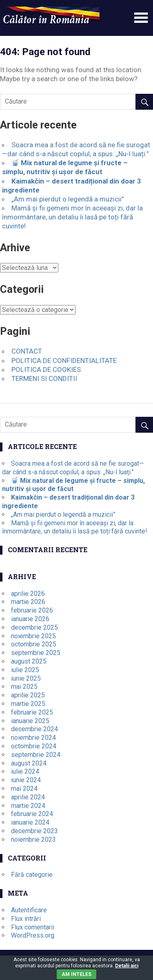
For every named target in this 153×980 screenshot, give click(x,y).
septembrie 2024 (36, 755)
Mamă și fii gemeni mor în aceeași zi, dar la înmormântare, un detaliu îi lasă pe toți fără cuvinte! (72, 217)
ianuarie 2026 (30, 619)
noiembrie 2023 (33, 840)
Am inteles (76, 974)
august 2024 (29, 763)
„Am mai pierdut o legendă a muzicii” (68, 199)
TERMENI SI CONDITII (44, 378)
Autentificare (29, 910)
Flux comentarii (33, 927)
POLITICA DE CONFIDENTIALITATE (64, 361)
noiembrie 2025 (33, 636)
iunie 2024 (26, 780)
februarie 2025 (32, 712)
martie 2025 (28, 704)
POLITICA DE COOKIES (46, 369)
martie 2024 (28, 806)
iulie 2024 (25, 771)
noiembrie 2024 (33, 738)
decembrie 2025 (34, 627)
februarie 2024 (32, 814)
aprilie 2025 (28, 695)
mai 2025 (24, 687)
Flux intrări (26, 919)
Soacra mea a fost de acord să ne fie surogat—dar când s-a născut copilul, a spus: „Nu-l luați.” (73, 468)
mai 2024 (24, 789)
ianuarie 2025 (30, 721)
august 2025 (29, 661)
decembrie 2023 (34, 831)
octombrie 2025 (34, 644)
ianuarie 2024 (30, 822)
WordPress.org (33, 935)
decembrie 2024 (34, 729)
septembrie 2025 (36, 653)
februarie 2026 (32, 610)
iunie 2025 (26, 678)
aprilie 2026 (28, 594)
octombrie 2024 (34, 746)
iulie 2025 (25, 670)
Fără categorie (32, 875)
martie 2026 (28, 602)
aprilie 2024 (28, 797)
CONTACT (27, 351)
